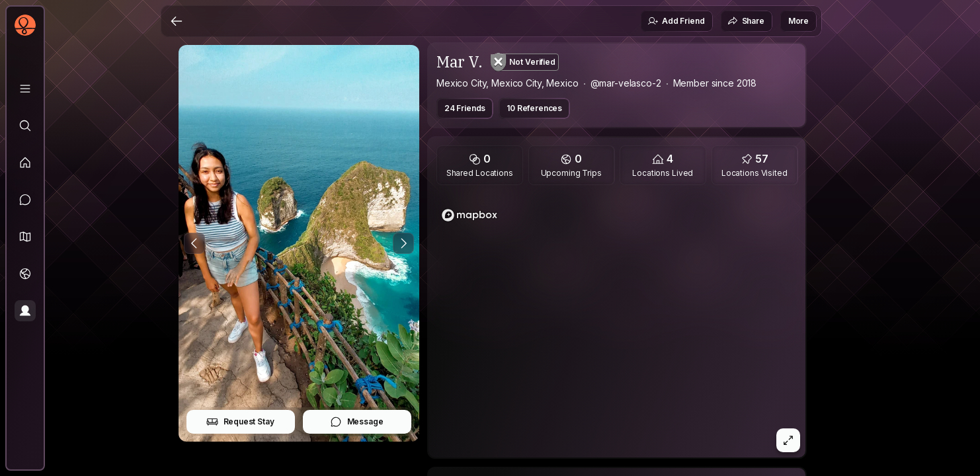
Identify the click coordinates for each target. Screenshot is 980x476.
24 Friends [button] (465, 108)
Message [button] (357, 422)
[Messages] (25, 200)
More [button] (798, 21)
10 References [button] (534, 108)
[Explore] (25, 126)
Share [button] (746, 21)
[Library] (25, 89)
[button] (25, 237)
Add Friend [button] (676, 21)
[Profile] (25, 311)
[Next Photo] (403, 243)
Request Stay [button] (240, 422)
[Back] (177, 21)
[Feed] (25, 163)
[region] (617, 325)
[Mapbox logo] (470, 215)
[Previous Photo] (194, 243)
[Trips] (25, 274)
